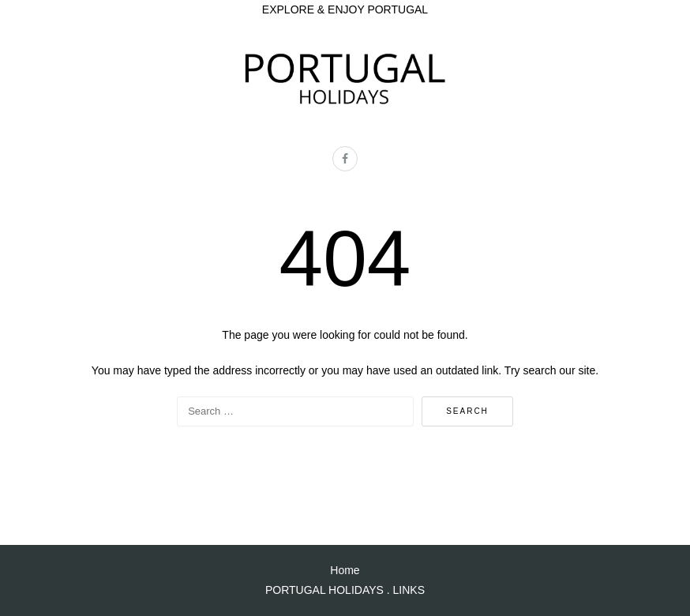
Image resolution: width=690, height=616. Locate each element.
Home (345, 570)
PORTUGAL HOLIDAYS (324, 590)
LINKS (409, 590)
